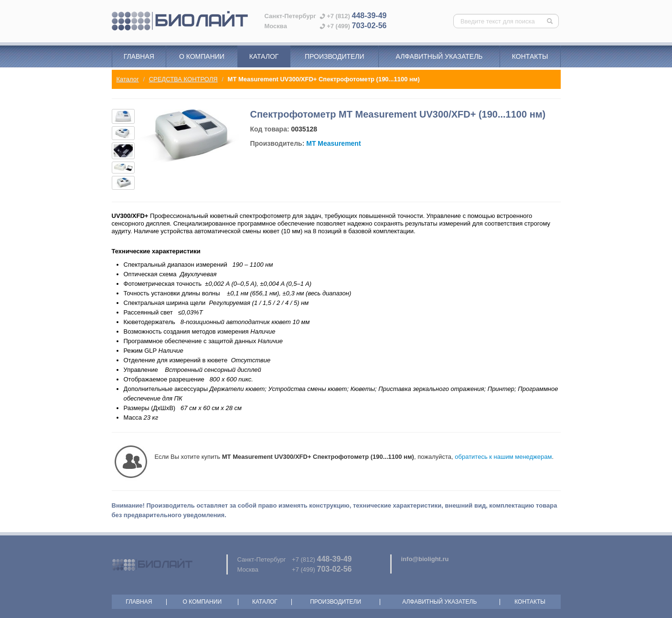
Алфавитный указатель (439, 56)
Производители (335, 56)
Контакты (530, 56)
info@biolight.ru (425, 559)
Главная (139, 56)
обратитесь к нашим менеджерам (503, 457)
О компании (202, 56)
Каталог (264, 56)
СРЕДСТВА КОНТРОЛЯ (183, 79)
